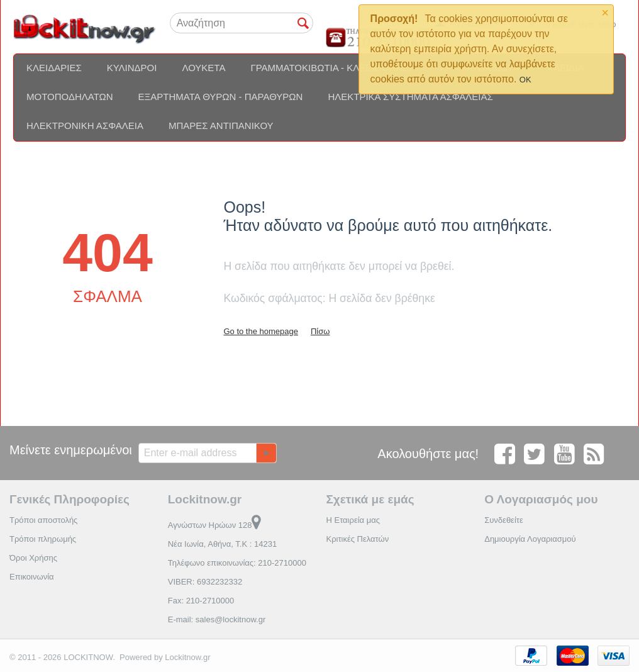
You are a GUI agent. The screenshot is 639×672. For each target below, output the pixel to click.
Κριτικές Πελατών (357, 539)
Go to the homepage (261, 331)
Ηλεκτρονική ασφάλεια (85, 126)
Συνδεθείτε (504, 520)
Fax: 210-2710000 (201, 601)
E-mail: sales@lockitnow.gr (217, 619)
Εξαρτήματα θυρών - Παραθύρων (221, 97)
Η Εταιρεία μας (353, 520)
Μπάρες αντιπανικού (221, 126)
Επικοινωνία (32, 577)
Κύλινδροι (132, 68)
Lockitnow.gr (187, 657)
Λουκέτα (203, 68)
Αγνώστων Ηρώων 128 (215, 525)
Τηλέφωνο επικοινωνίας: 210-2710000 (237, 563)
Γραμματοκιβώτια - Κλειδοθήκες (332, 68)
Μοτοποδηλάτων (70, 97)
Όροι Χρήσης (33, 558)
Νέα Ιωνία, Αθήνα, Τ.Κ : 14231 (222, 544)
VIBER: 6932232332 (205, 582)
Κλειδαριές (54, 68)
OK (525, 80)
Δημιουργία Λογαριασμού (530, 539)
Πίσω (320, 331)
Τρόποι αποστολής (43, 520)
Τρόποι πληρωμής (43, 539)
